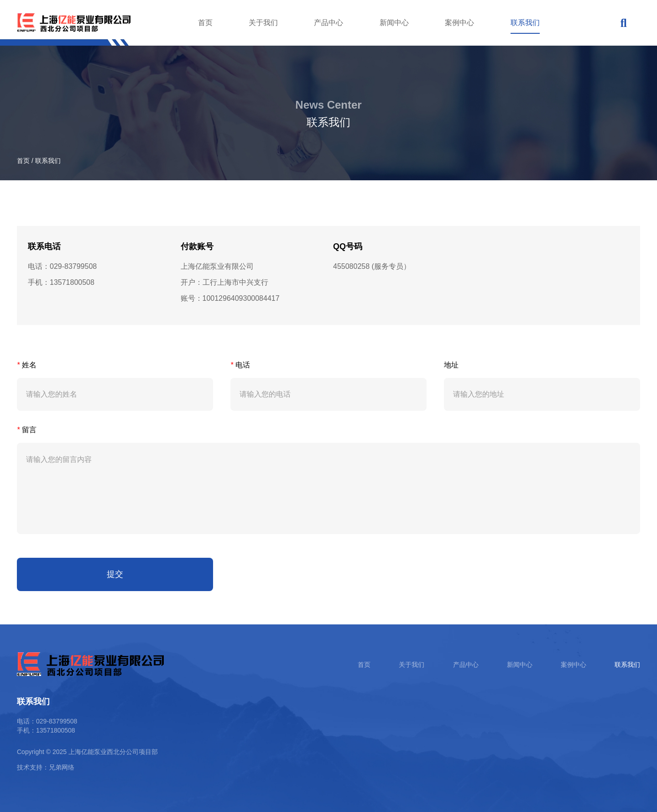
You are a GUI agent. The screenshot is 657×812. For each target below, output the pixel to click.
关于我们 (263, 23)
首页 (205, 23)
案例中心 (459, 23)
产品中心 (328, 23)
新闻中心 (394, 23)
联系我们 (525, 23)
